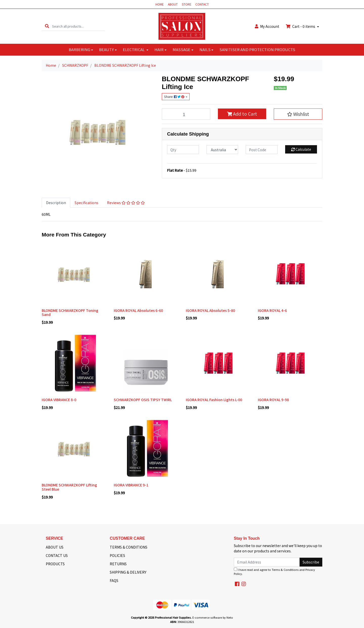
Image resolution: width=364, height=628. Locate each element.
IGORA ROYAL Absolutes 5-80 (210, 310)
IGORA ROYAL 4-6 (272, 310)
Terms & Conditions (285, 570)
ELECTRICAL (134, 49)
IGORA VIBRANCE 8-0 (59, 400)
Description (56, 203)
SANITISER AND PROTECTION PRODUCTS (257, 49)
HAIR (159, 49)
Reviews (126, 203)
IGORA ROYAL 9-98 (273, 400)
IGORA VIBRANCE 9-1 (131, 485)
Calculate (301, 149)
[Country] (222, 150)
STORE (187, 4)
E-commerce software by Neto (213, 617)
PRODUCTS (55, 564)
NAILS (205, 49)
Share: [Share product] (175, 97)
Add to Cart (242, 114)
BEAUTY (106, 49)
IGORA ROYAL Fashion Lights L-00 (214, 400)
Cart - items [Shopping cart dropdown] (301, 26)
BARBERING (79, 49)
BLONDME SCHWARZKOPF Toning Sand (70, 312)
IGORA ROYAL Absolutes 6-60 (138, 310)
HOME (160, 4)
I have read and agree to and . (274, 572)
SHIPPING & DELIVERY (128, 572)
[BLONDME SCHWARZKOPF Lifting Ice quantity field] (186, 114)
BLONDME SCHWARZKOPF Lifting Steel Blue (69, 487)
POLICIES (117, 555)
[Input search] (78, 26)
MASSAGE (181, 49)
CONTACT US (57, 555)
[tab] (56, 203)
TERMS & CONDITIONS (129, 547)
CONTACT (202, 4)
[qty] (183, 150)
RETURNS (118, 564)
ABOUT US (55, 547)
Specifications (86, 203)
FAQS (114, 580)
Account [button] (267, 26)
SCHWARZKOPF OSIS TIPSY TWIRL (143, 400)
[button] (298, 114)
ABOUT (173, 4)
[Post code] (262, 150)
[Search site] (47, 26)
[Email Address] (267, 562)
